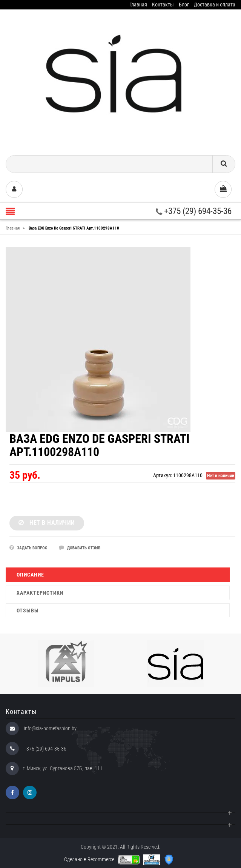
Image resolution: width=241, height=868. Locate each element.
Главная (138, 5)
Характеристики (40, 593)
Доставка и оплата (215, 5)
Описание (30, 575)
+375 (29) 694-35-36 (194, 211)
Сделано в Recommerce (89, 859)
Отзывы (28, 611)
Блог (184, 5)
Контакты (163, 5)
